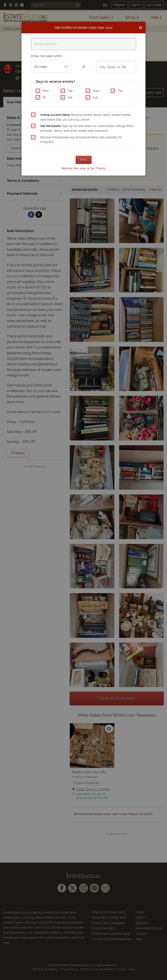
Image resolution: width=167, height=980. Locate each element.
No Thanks (98, 168)
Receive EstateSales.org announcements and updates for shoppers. (81, 140)
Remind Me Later (74, 168)
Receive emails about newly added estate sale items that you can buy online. (85, 117)
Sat (70, 97)
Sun (95, 97)
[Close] (140, 28)
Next (84, 160)
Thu (120, 91)
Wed (96, 91)
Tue (70, 91)
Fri (44, 97)
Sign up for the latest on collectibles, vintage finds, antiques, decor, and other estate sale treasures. (87, 128)
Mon (46, 91)
